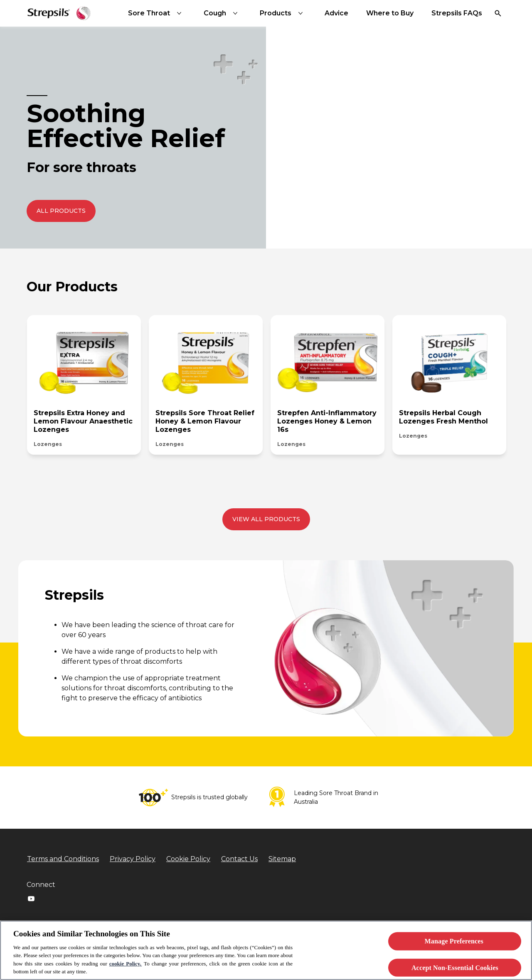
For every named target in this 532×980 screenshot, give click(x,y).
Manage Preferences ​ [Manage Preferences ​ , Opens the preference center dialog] (455, 941)
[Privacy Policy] (133, 859)
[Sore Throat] (156, 13)
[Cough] (222, 13)
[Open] (498, 13)
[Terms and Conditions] (63, 859)
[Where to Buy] (390, 13)
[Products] (283, 13)
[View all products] (266, 519)
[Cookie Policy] (188, 859)
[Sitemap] (282, 859)
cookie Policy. (126, 964)
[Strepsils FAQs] (457, 13)
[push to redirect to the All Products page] (61, 211)
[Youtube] (31, 899)
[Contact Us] (239, 859)
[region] (266, 950)
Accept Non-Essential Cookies (455, 967)
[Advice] (336, 13)
